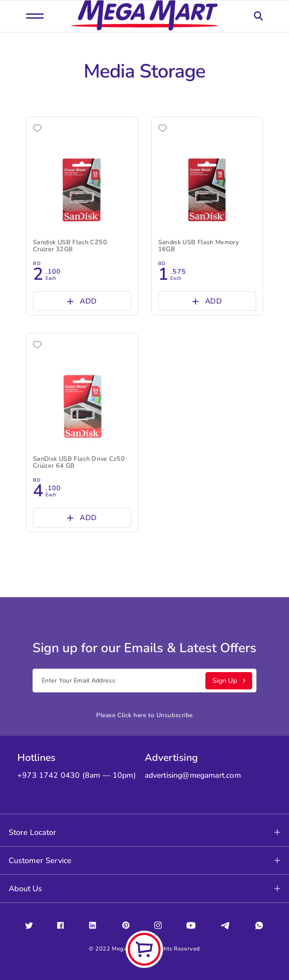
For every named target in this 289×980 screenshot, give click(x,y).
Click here (132, 715)
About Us (144, 889)
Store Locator (144, 832)
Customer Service (144, 860)
